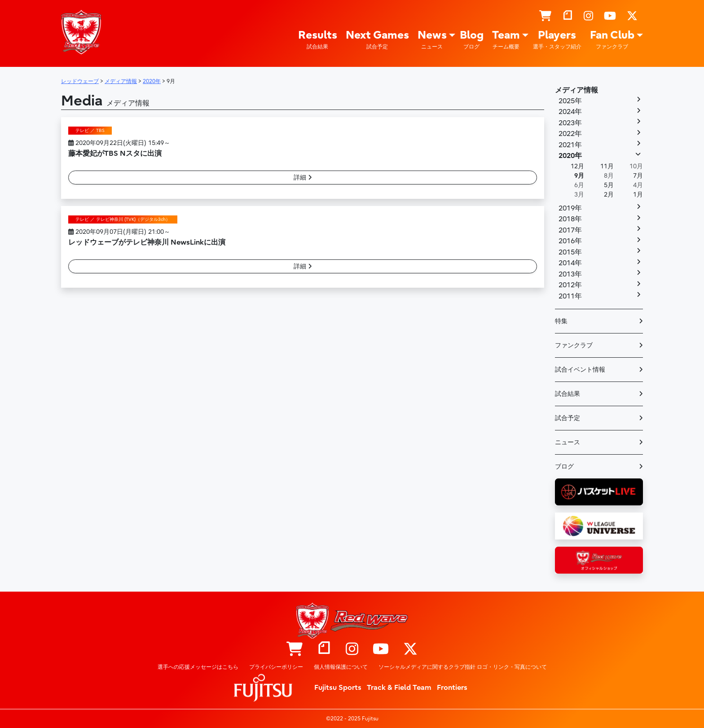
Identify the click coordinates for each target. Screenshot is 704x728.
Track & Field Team (399, 688)
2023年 (570, 123)
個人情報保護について (341, 667)
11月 (607, 166)
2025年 (570, 101)
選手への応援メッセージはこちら (198, 667)
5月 (609, 185)
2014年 (570, 263)
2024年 (570, 112)
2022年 (570, 134)
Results (318, 40)
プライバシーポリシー (276, 667)
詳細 (303, 178)
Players (557, 40)
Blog (472, 40)
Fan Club (612, 40)
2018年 (570, 219)
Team (506, 40)
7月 (638, 176)
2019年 (570, 208)
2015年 (570, 252)
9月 (579, 176)
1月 (638, 195)
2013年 (570, 274)
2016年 (570, 241)
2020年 (570, 156)
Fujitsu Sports (338, 688)
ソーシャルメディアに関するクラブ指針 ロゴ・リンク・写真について (463, 667)
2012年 (570, 285)
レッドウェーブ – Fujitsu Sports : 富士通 (81, 32)
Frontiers (452, 688)
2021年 (570, 145)
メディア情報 (576, 90)
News (432, 40)
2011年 (570, 296)
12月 (577, 166)
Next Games (377, 40)
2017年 (570, 230)
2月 (609, 195)
